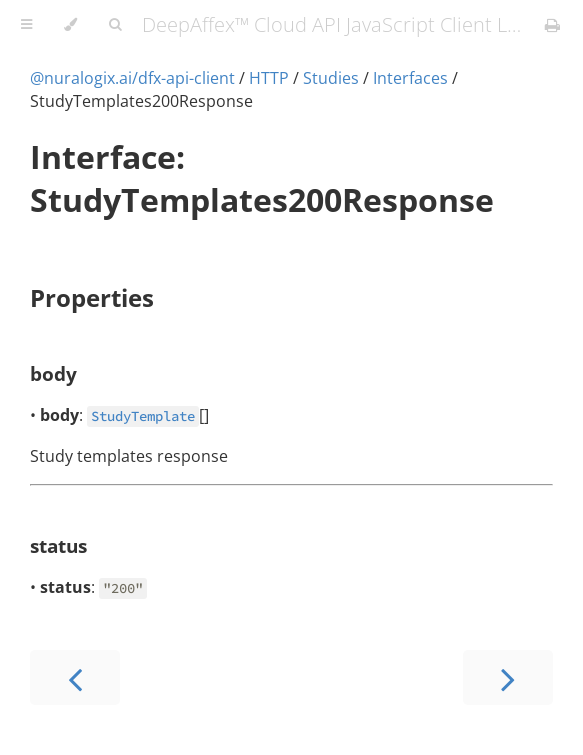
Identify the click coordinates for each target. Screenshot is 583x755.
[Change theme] (70, 25)
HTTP (269, 78)
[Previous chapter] (75, 677)
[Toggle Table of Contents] (26, 25)
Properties (92, 297)
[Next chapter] (508, 677)
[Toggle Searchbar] (115, 25)
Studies (331, 78)
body (53, 373)
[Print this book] (552, 25)
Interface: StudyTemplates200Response (262, 178)
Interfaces (410, 78)
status (58, 545)
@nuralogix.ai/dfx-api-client (132, 78)
